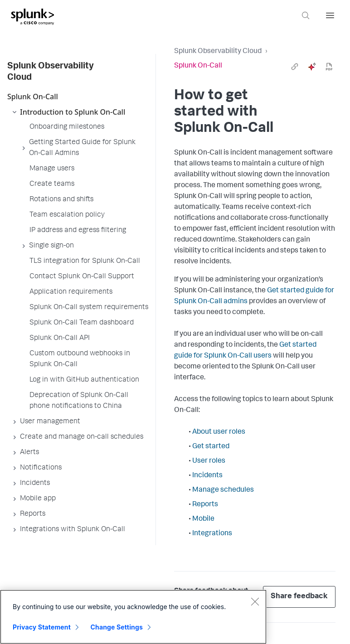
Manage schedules (223, 490)
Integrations (212, 534)
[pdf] (329, 67)
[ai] (312, 67)
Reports (205, 505)
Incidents (207, 476)
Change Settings (117, 627)
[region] (133, 617)
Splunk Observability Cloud (218, 52)
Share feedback (299, 597)
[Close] (255, 601)
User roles (209, 461)
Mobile (203, 519)
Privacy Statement (42, 627)
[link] (295, 67)
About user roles (219, 432)
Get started (211, 447)
